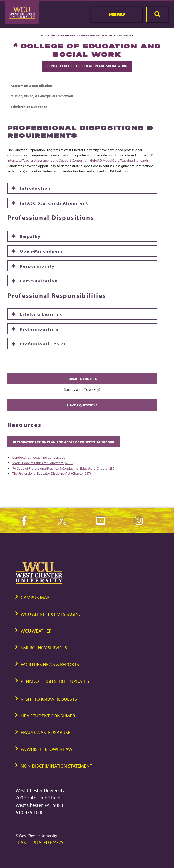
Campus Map (35, 597)
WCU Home (48, 35)
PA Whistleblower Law (47, 749)
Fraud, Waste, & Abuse (46, 732)
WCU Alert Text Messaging (51, 614)
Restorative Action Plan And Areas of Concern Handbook (64, 442)
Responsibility (37, 266)
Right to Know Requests (49, 699)
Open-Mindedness (41, 251)
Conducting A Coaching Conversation (40, 457)
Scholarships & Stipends (29, 106)
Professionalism (39, 329)
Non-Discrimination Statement (56, 766)
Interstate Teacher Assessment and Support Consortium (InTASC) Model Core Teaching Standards (78, 160)
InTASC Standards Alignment (54, 203)
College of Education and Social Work (86, 35)
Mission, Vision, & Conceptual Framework (42, 96)
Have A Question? (82, 405)
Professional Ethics (43, 344)
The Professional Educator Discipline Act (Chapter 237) (52, 473)
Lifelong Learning (42, 314)
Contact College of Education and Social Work (87, 66)
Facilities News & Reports (50, 664)
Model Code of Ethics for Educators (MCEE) (43, 463)
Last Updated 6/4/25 (41, 842)
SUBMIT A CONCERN (82, 379)
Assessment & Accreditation (31, 85)
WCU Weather (36, 631)
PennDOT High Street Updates (55, 681)
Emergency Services (44, 647)
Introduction (35, 188)
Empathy (30, 236)
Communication (39, 281)
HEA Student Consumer (48, 716)
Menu (117, 15)
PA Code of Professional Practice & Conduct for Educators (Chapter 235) (64, 468)
